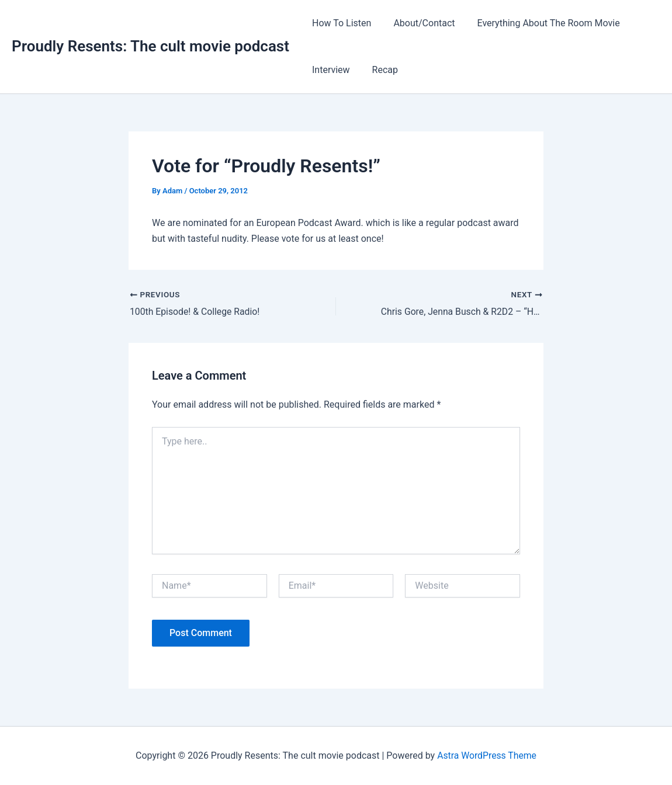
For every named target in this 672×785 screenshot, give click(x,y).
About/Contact (419, 23)
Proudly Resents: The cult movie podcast (150, 46)
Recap (380, 70)
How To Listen (340, 23)
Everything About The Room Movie (540, 23)
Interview (329, 70)
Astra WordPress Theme (487, 756)
